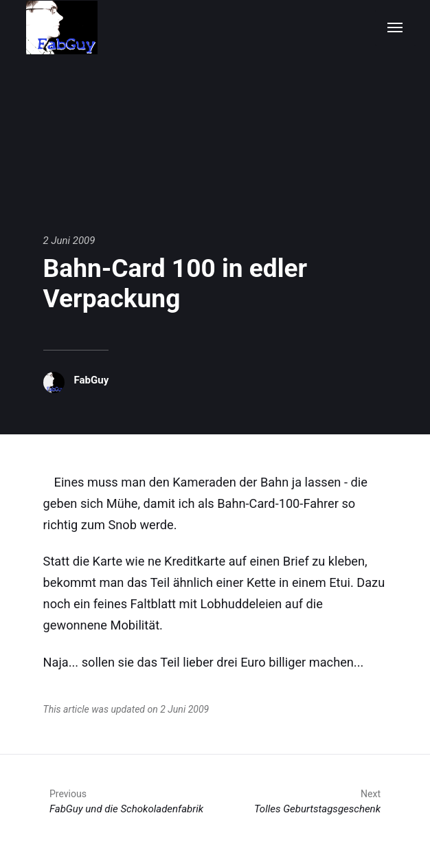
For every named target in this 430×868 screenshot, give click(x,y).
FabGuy (92, 380)
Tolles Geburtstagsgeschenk (317, 801)
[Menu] (396, 28)
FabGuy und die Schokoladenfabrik (126, 801)
